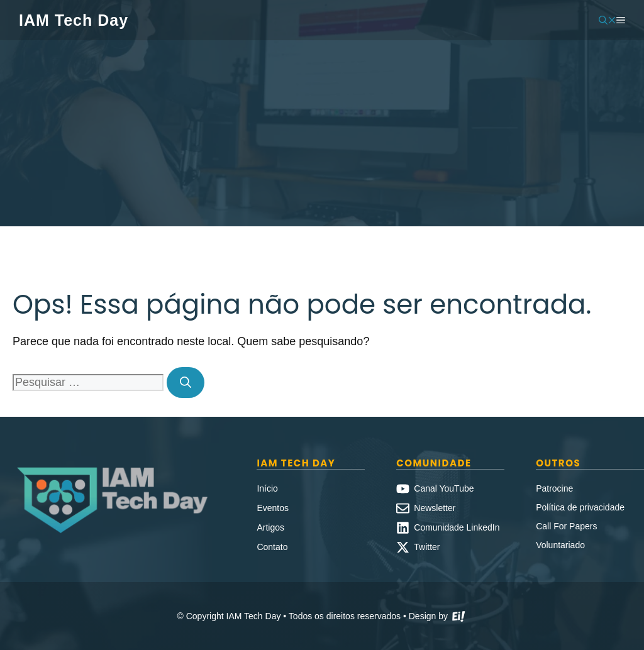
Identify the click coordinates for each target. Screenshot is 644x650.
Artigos (270, 527)
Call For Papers (566, 526)
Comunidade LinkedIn (457, 527)
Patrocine (554, 488)
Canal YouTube (444, 488)
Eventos (273, 508)
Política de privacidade (580, 507)
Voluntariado (560, 545)
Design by (438, 617)
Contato (272, 547)
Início (267, 488)
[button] (608, 20)
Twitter (427, 547)
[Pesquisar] (186, 383)
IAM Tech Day (74, 20)
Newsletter (435, 508)
